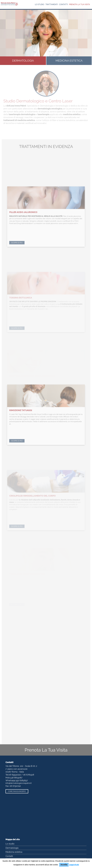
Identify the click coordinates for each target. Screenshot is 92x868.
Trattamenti (52, 4)
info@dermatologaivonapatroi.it (19, 783)
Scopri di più (17, 260)
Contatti (63, 4)
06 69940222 (15, 775)
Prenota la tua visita (80, 4)
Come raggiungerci (17, 791)
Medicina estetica (14, 852)
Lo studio (40, 4)
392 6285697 (22, 780)
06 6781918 (29, 775)
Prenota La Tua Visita (46, 750)
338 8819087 (16, 778)
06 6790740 (15, 786)
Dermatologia (12, 848)
